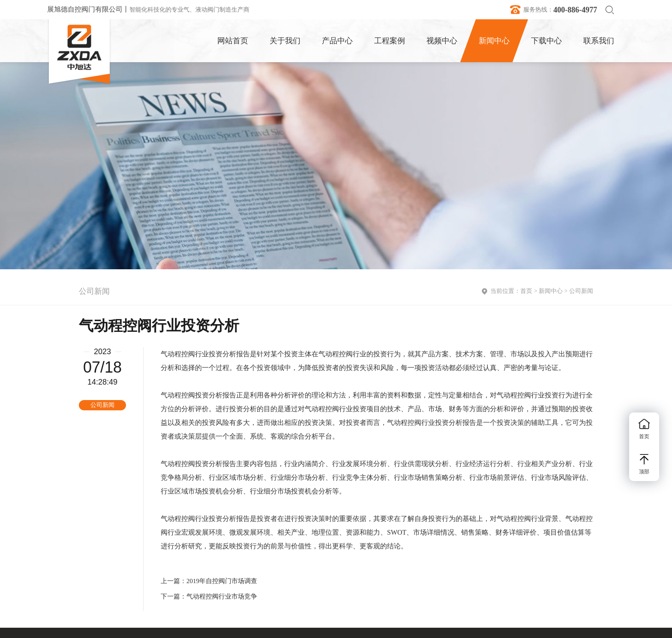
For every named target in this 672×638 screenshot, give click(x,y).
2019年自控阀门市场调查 (222, 581)
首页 (526, 292)
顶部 (644, 464)
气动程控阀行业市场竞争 (222, 596)
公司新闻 (581, 292)
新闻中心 (551, 292)
